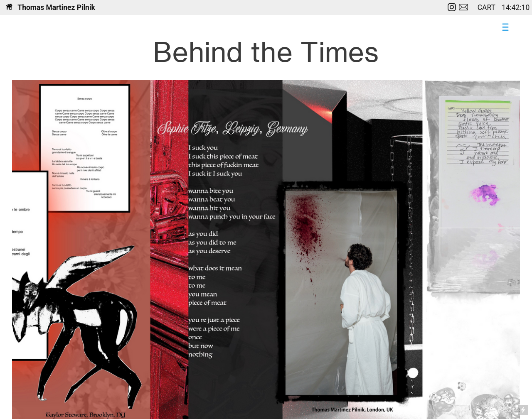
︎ (463, 7)
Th (16, 7)
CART (487, 7)
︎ (452, 7)
